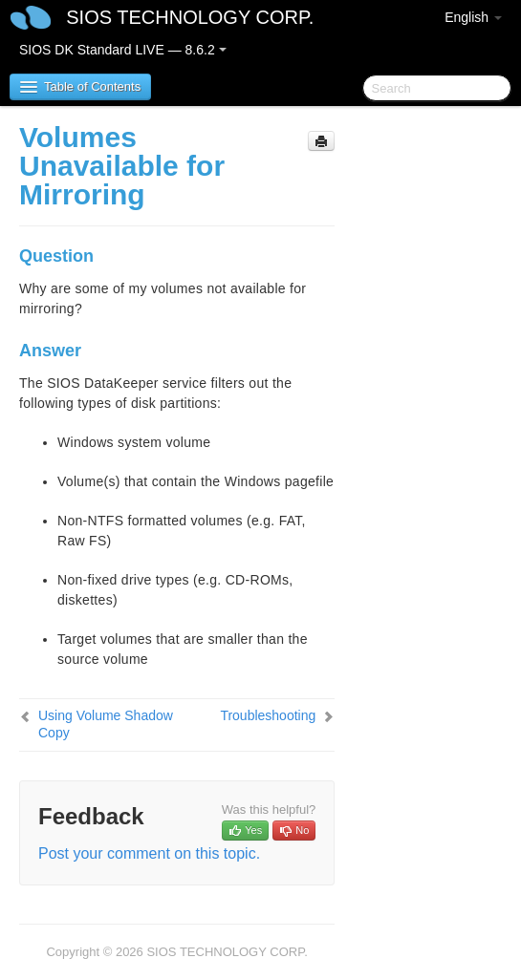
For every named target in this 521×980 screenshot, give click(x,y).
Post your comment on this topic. (149, 853)
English (473, 17)
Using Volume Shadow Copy (106, 724)
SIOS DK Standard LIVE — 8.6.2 (123, 50)
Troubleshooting (268, 715)
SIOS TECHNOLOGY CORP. (190, 17)
